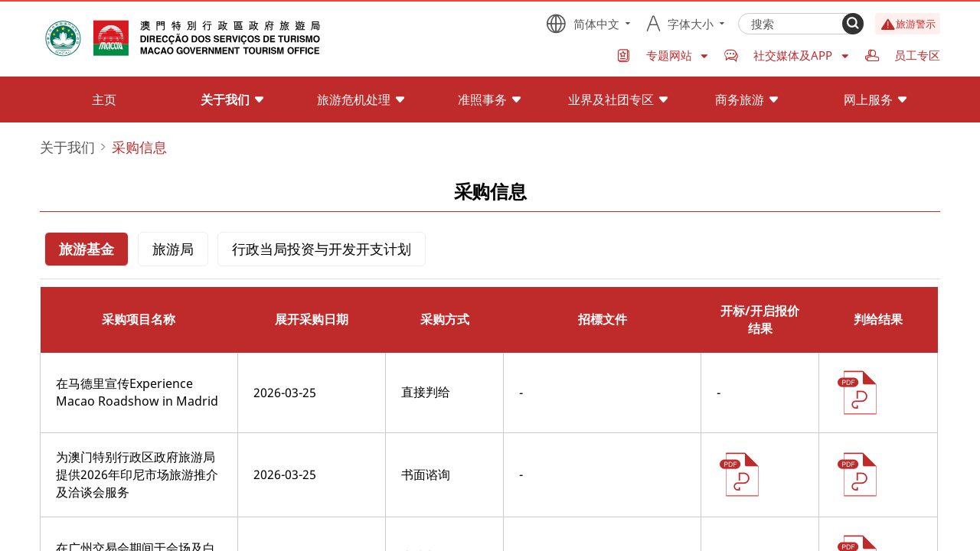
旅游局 (173, 249)
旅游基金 (87, 249)
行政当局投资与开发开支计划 (322, 249)
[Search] (853, 24)
